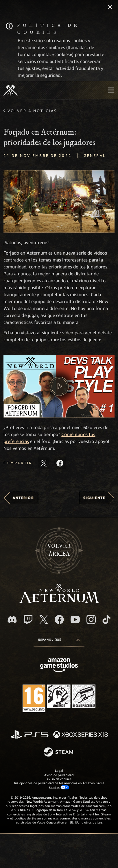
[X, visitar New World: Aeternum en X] (44, 620)
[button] (59, 201)
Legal (59, 770)
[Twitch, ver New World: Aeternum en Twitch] (28, 620)
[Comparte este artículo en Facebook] (60, 463)
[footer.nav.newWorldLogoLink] (59, 601)
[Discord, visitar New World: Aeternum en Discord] (12, 620)
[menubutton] (111, 90)
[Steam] (59, 752)
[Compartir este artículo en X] (44, 463)
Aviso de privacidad (59, 775)
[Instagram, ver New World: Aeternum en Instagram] (91, 620)
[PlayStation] (30, 735)
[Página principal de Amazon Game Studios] (59, 666)
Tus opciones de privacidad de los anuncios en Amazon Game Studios (59, 785)
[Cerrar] (110, 8)
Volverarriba (59, 550)
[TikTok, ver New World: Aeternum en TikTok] (106, 620)
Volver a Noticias (32, 111)
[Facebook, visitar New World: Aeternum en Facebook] (59, 620)
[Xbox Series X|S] (81, 735)
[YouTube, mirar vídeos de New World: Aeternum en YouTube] (75, 620)
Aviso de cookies (59, 779)
